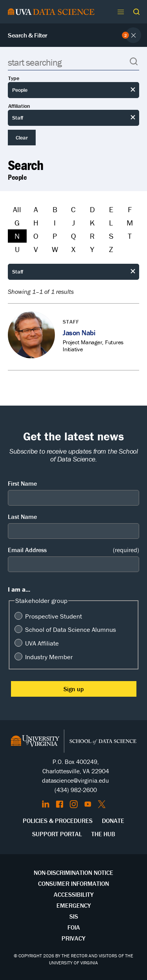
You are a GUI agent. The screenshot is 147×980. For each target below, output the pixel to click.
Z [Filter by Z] (111, 249)
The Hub (103, 834)
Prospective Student (54, 616)
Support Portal (57, 834)
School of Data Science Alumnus (71, 629)
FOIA (74, 927)
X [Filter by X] (73, 249)
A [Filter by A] (36, 209)
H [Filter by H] (36, 223)
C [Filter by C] (73, 209)
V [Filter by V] (36, 249)
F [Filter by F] (130, 209)
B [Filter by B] (55, 209)
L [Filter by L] (111, 223)
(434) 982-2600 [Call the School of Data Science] (76, 790)
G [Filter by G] (17, 223)
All (17, 209)
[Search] (73, 62)
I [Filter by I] (55, 223)
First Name (22, 483)
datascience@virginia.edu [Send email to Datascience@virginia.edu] (75, 780)
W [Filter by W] (55, 249)
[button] (136, 12)
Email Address (73, 550)
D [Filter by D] (92, 209)
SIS (74, 916)
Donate (113, 821)
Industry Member (49, 657)
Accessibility (74, 894)
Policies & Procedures (58, 821)
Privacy (73, 938)
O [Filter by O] (36, 236)
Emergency (74, 905)
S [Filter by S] (111, 236)
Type (14, 78)
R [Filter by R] (92, 236)
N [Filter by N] (17, 236)
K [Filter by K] (92, 223)
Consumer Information (73, 883)
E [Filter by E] (111, 209)
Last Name (22, 517)
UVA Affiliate (42, 643)
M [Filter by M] (130, 223)
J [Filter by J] (73, 223)
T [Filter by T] (130, 236)
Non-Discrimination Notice (73, 873)
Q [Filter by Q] (73, 236)
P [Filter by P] (55, 236)
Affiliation (19, 106)
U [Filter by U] (17, 249)
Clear (22, 138)
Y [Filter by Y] (92, 249)
